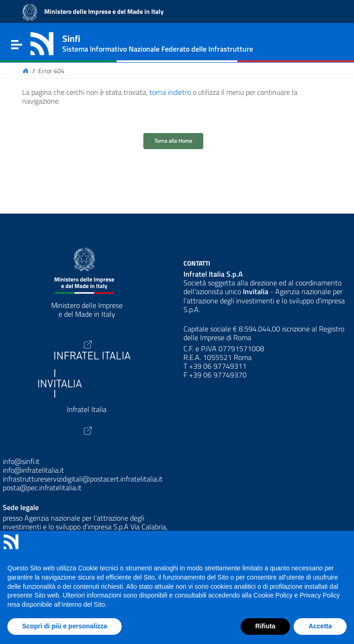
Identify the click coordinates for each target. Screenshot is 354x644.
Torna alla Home (173, 141)
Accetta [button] (320, 626)
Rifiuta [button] (265, 626)
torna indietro (170, 92)
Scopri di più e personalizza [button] (65, 626)
